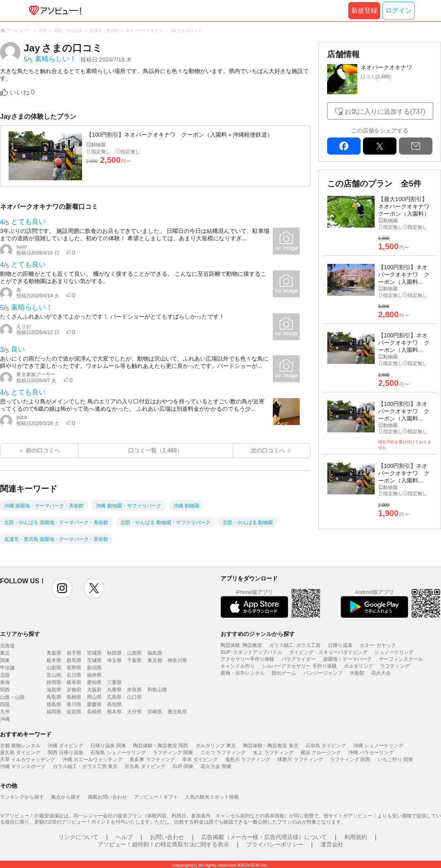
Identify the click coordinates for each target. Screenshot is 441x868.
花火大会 (381, 673)
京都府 (74, 690)
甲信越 (7, 668)
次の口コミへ (268, 450)
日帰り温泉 (340, 645)
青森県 (54, 653)
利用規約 (356, 837)
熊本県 (114, 712)
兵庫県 (114, 690)
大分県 (134, 712)
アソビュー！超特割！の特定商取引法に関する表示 (163, 844)
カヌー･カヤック (378, 645)
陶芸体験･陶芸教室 (241, 645)
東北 (5, 653)
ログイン (399, 10)
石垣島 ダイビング (326, 746)
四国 (5, 704)
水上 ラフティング (273, 753)
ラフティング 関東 (173, 753)
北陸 (5, 675)
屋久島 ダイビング (20, 753)
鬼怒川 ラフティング (248, 759)
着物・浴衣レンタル (243, 673)
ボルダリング (359, 666)
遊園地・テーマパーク (347, 659)
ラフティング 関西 (350, 759)
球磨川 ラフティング (300, 759)
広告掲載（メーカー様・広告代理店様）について (264, 837)
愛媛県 (94, 704)
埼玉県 (114, 660)
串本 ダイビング (200, 759)
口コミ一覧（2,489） (155, 450)
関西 (5, 690)
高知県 (114, 704)
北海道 (7, 646)
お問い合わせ (167, 837)
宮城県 (94, 653)
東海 (5, 682)
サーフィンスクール (401, 659)
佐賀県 (74, 712)
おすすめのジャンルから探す (258, 634)
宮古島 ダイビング (145, 766)
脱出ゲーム (284, 673)
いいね (22, 92)
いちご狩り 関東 (395, 759)
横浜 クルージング (321, 753)
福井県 (94, 675)
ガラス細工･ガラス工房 (295, 645)
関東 (5, 660)
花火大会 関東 (216, 766)
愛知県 (94, 682)
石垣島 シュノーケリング (118, 753)
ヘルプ (124, 837)
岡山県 (94, 697)
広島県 (114, 697)
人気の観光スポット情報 (212, 797)
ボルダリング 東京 (216, 746)
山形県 (134, 653)
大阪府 (94, 690)
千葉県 (134, 660)
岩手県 (74, 653)
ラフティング (395, 666)
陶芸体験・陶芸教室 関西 (161, 746)
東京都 (155, 660)
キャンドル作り (238, 666)
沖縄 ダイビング (66, 746)
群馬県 (74, 660)
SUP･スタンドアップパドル (251, 652)
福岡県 (54, 712)
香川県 (74, 704)
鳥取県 (54, 697)
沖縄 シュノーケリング (378, 746)
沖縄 (5, 719)
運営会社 (332, 844)
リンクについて (78, 837)
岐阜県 (74, 682)
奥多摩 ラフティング (152, 759)
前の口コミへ (43, 450)
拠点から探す (66, 797)
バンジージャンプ (323, 673)
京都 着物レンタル (20, 746)
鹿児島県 (177, 712)
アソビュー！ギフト (156, 797)
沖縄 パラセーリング (371, 753)
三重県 (114, 682)
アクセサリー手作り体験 (247, 659)
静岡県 (54, 682)
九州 (5, 712)
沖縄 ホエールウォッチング (92, 759)
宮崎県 (155, 712)
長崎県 (94, 712)
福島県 (155, 653)
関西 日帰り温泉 (66, 753)
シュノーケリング (394, 652)
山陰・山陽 (12, 697)
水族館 (357, 673)
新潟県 (94, 668)
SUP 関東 (183, 766)
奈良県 (134, 690)
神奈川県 (177, 660)
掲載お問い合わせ (107, 797)
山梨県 (54, 668)
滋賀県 (54, 690)
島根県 (74, 697)
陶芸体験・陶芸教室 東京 (271, 746)
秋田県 (114, 653)
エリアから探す (20, 634)
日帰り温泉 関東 (108, 746)
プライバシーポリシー (275, 844)
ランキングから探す (22, 797)
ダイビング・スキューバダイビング (328, 652)
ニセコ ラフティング (223, 753)
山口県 (134, 697)
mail (416, 146)
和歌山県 (157, 690)
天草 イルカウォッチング (28, 759)
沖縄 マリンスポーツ (23, 766)
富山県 (54, 675)
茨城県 (94, 660)
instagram (62, 588)
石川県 (74, 675)
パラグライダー (298, 659)
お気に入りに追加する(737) (385, 112)
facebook (344, 146)
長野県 (74, 668)
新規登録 (364, 10)
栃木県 (54, 660)
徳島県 (54, 704)
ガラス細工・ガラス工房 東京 (85, 766)
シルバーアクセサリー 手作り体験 (299, 666)
